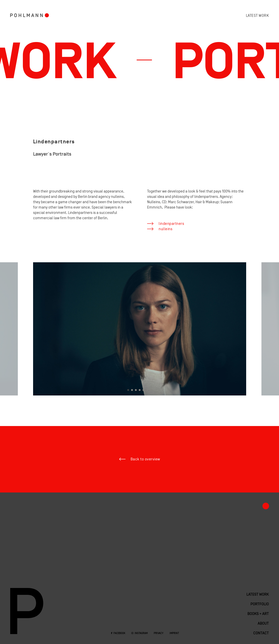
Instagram (141, 633)
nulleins (165, 229)
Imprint (174, 633)
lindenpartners (171, 224)
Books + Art (258, 614)
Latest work (257, 16)
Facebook (119, 633)
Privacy (159, 633)
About (263, 624)
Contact (261, 633)
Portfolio (47, 15)
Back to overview (145, 459)
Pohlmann (26, 15)
